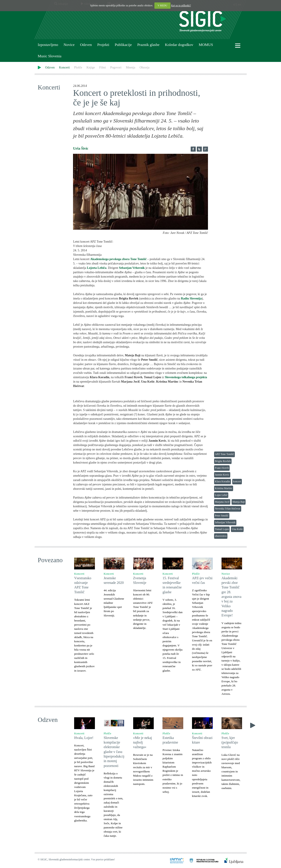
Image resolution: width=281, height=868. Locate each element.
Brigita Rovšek (223, 461)
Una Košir (237, 529)
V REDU (162, 5)
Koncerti (64, 67)
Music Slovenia (50, 56)
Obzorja (144, 67)
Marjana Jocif (222, 502)
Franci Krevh (222, 468)
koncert (237, 481)
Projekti (103, 45)
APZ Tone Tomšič (224, 454)
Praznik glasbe (148, 45)
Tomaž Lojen (222, 529)
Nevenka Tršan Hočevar (228, 509)
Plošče (78, 67)
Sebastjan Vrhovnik (225, 522)
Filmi (103, 67)
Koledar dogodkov (179, 45)
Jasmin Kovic (222, 475)
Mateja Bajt (239, 502)
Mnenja (130, 67)
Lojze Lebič (221, 495)
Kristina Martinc (224, 488)
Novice (69, 45)
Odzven (86, 45)
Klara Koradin (223, 481)
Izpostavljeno (48, 45)
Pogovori (116, 67)
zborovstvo (221, 536)
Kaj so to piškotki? (181, 5)
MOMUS (206, 45)
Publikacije (123, 45)
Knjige (91, 67)
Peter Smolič (222, 516)
